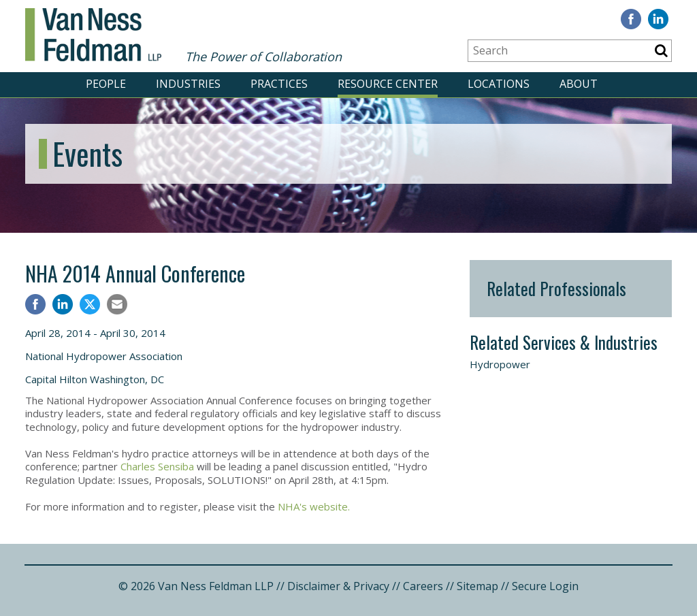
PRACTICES (279, 84)
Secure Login (545, 586)
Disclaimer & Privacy (338, 586)
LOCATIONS (499, 84)
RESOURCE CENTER (388, 84)
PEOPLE (106, 84)
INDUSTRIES (188, 84)
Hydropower (500, 364)
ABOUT (579, 84)
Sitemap (477, 586)
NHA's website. (314, 506)
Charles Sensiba (159, 466)
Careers (423, 586)
